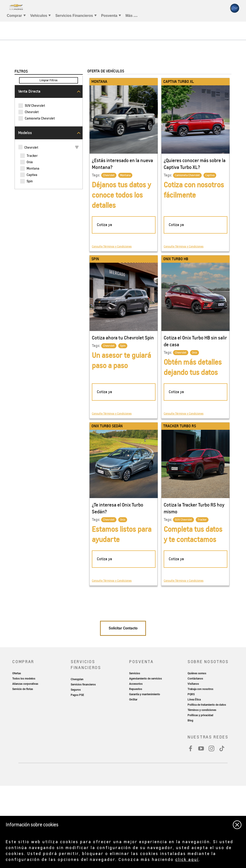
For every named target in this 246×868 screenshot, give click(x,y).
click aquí (187, 859)
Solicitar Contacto (123, 710)
